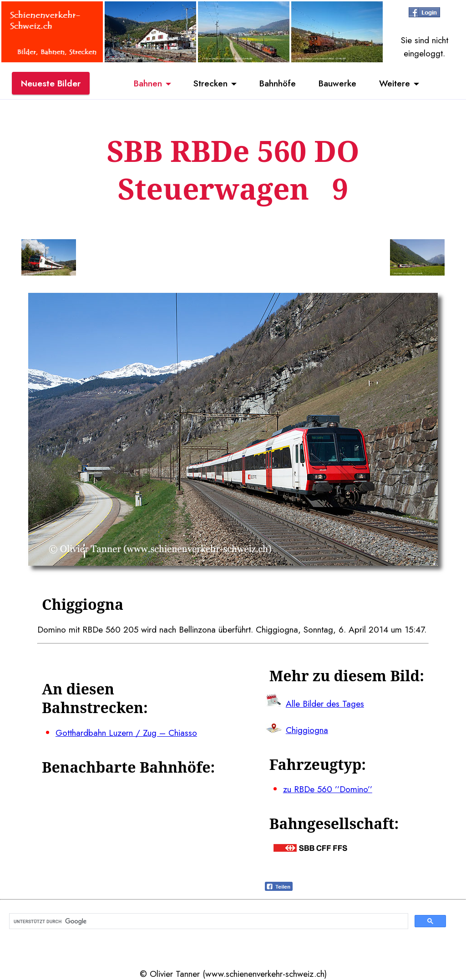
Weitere (395, 83)
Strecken (210, 83)
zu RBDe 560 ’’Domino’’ (328, 789)
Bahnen (148, 83)
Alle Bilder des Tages (325, 704)
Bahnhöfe (278, 83)
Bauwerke (337, 83)
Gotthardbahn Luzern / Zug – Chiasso (126, 733)
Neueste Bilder (51, 83)
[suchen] (208, 921)
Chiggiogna (307, 730)
